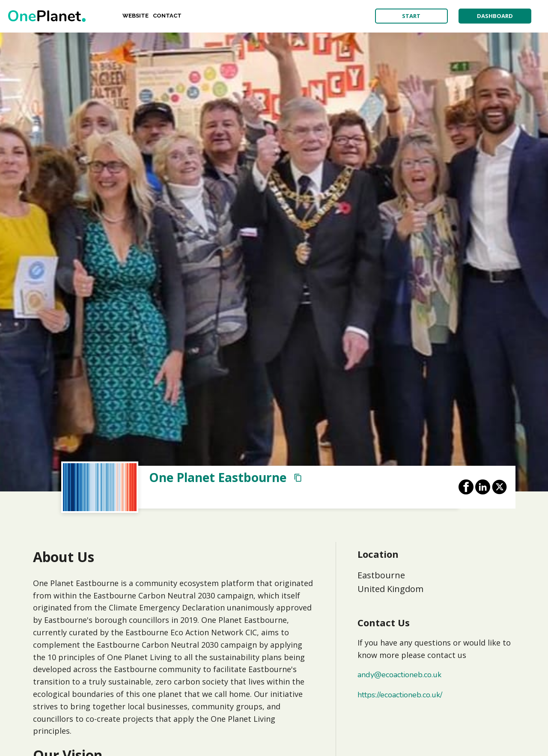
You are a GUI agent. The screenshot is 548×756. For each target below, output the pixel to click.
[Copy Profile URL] (298, 478)
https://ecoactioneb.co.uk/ (400, 695)
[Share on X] (499, 487)
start (411, 16)
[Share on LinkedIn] (483, 487)
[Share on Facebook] (466, 487)
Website (136, 16)
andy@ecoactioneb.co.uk (399, 675)
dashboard (495, 16)
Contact (167, 16)
